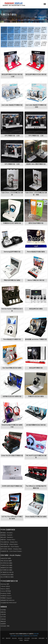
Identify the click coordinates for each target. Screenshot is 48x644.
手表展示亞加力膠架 (6, 565)
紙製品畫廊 (42, 638)
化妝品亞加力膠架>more (37, 37)
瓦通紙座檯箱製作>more (11, 30)
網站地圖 (36, 634)
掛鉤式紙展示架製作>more (37, 30)
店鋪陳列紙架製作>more (4, 30)
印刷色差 (3, 619)
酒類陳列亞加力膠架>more (4, 44)
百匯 (36, 17)
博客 (8, 626)
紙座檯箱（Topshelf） (7, 535)
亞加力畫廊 (34, 638)
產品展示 (20, 638)
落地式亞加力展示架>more (11, 44)
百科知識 (3, 626)
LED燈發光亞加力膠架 (7, 575)
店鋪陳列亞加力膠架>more (44, 44)
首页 (3, 638)
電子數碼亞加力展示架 (7, 572)
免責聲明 (3, 624)
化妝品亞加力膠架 (6, 558)
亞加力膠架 (13, 636)
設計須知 (3, 617)
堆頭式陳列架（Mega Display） (10, 544)
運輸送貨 (3, 621)
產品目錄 (14, 638)
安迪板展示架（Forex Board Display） (12, 551)
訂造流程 (3, 614)
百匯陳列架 (26, 636)
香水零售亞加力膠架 (6, 563)
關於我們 (8, 638)
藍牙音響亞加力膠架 (6, 570)
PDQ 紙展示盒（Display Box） (9, 542)
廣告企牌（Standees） (7, 537)
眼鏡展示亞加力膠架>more (24, 37)
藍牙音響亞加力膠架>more (17, 37)
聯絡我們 (27, 640)
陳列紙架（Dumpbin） (7, 533)
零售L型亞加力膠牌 (6, 561)
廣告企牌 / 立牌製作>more (24, 30)
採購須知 (3, 612)
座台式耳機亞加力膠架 (7, 577)
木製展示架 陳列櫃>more (37, 44)
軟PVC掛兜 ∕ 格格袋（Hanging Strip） (11, 549)
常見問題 (3, 610)
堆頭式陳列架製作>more (31, 30)
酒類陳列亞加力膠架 (6, 568)
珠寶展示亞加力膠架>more (17, 44)
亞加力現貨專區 (34, 636)
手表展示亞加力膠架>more (44, 37)
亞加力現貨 (20, 636)
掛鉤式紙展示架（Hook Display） (10, 547)
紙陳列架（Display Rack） (8, 540)
